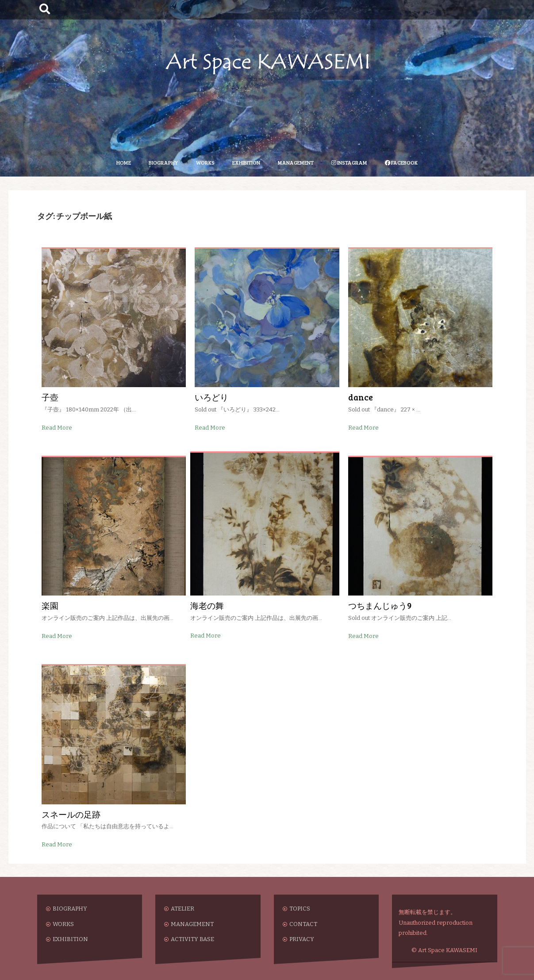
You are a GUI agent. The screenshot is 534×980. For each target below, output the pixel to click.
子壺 (50, 397)
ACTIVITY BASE (192, 939)
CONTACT (303, 924)
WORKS (205, 162)
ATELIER (182, 909)
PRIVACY (302, 939)
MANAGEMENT (296, 162)
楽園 (50, 605)
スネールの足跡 (71, 814)
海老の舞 (207, 605)
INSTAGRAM (349, 162)
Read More (57, 428)
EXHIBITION (246, 162)
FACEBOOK (401, 162)
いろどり (211, 397)
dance (361, 397)
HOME (124, 162)
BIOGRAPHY (163, 162)
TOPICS (300, 909)
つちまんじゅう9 (380, 605)
